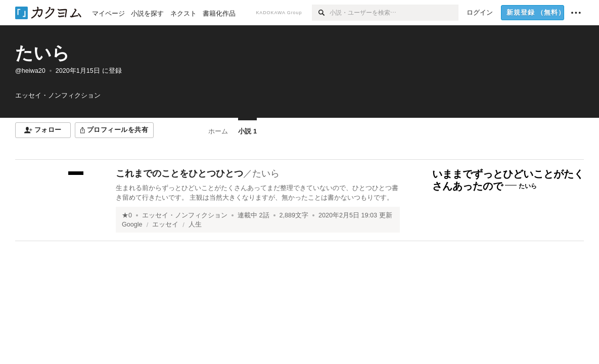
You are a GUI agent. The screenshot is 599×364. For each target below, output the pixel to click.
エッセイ (165, 224)
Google (132, 224)
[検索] (321, 13)
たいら (42, 53)
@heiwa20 (30, 71)
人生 (195, 224)
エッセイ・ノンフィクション (185, 215)
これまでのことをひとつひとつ (179, 173)
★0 (127, 215)
